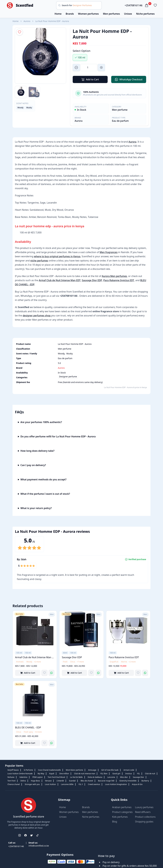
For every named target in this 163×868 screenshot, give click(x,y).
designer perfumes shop (37, 316)
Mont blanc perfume (74, 770)
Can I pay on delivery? (33, 465)
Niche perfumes (145, 14)
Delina (23, 781)
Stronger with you (32, 784)
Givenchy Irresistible (128, 781)
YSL (139, 774)
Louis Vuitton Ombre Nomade (20, 774)
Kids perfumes (120, 817)
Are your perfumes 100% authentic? (41, 422)
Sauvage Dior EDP (92, 280)
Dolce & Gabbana (95, 777)
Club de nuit (150, 774)
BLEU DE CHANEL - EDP (28, 727)
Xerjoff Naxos (13, 770)
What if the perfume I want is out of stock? (45, 494)
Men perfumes (112, 14)
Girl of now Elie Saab (110, 770)
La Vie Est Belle (76, 777)
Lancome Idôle (67, 784)
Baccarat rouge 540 (106, 781)
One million (64, 774)
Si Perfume (28, 770)
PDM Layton (37, 777)
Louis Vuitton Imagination (116, 784)
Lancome (111, 777)
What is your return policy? (36, 508)
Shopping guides (144, 822)
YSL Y (81, 784)
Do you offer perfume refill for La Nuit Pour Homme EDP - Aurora (58, 436)
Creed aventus (94, 784)
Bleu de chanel (87, 781)
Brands (70, 14)
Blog (115, 822)
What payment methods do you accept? (43, 479)
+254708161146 (134, 5)
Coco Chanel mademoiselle (49, 770)
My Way (41, 774)
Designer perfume (68, 377)
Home (58, 14)
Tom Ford (11, 781)
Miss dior (124, 777)
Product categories (122, 812)
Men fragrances (109, 252)
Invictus (129, 774)
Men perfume (120, 110)
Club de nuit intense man (85, 774)
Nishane (11, 777)
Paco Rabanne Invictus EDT (119, 280)
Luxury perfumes (144, 807)
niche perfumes (39, 261)
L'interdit (60, 781)
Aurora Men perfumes (114, 276)
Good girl (116, 774)
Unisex (128, 14)
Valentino (23, 777)
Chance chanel (14, 784)
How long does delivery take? (37, 451)
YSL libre (104, 774)
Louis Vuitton (50, 784)
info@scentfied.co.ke (39, 846)
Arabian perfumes (122, 807)
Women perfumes (88, 14)
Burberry (145, 781)
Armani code (129, 770)
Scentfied (25, 5)
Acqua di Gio (137, 784)
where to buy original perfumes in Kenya (57, 256)
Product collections (145, 817)
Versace (48, 781)
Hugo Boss (35, 781)
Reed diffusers (143, 812)
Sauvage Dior (138, 777)
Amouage (92, 770)
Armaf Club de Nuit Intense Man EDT (60, 280)
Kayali (52, 774)
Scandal (72, 781)
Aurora (27, 21)
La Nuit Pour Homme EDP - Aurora (52, 21)
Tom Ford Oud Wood (56, 777)
